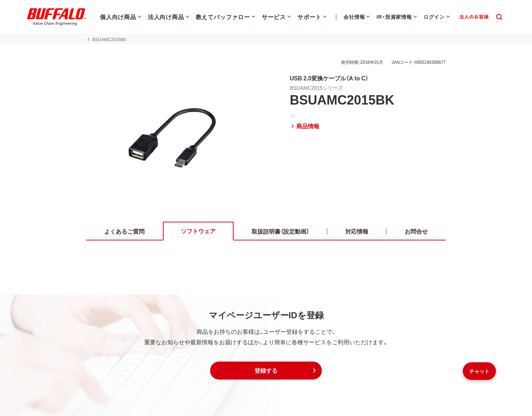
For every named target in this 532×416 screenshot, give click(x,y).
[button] (266, 371)
